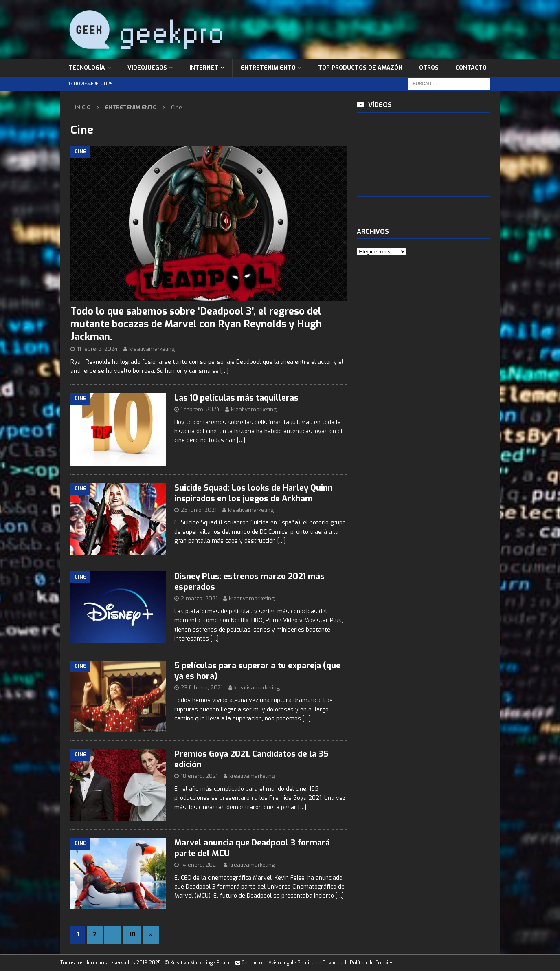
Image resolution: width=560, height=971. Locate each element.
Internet (204, 68)
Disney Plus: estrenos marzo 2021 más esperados (249, 582)
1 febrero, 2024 (200, 409)
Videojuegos (147, 68)
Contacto (471, 68)
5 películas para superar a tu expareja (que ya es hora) (257, 671)
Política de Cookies (372, 963)
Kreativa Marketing (191, 963)
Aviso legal (281, 963)
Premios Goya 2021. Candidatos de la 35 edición (251, 759)
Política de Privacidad (322, 963)
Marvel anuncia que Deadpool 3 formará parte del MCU (252, 848)
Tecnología (87, 68)
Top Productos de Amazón (360, 68)
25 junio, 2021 (199, 510)
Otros (429, 68)
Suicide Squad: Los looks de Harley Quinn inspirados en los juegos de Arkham (254, 493)
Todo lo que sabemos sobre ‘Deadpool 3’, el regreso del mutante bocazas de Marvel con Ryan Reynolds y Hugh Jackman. (196, 324)
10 (132, 935)
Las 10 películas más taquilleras (236, 398)
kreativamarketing (152, 349)
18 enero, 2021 (199, 776)
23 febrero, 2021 (202, 688)
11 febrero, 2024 (97, 349)
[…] (224, 371)
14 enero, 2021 (199, 865)
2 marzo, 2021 (199, 598)
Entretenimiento (268, 68)
